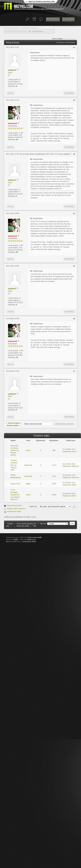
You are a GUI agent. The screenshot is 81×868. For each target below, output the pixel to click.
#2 (74, 100)
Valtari (74, 485)
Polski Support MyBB (35, 537)
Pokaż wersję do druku (14, 505)
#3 (74, 154)
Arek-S (28, 450)
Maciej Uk (28, 465)
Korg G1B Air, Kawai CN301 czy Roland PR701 (15, 450)
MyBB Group (32, 540)
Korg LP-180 (15, 484)
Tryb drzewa (60, 43)
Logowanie (68, 19)
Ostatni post (67, 451)
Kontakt (10, 524)
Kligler (28, 484)
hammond (28, 476)
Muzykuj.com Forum (12, 28)
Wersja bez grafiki (23, 526)
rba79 (28, 495)
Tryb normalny (70, 43)
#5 (74, 266)
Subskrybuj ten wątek (14, 511)
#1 (74, 47)
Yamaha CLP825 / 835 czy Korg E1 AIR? (14, 465)
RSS (35, 526)
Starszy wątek (14, 423)
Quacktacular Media (29, 542)
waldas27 (12, 70)
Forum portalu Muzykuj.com (27, 524)
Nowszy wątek (13, 425)
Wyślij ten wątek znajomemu (16, 509)
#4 (74, 213)
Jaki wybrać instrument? (29, 28)
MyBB (16, 540)
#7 (74, 371)
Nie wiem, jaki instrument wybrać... (17, 31)
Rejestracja (53, 19)
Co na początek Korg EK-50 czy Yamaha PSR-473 (15, 495)
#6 (74, 319)
